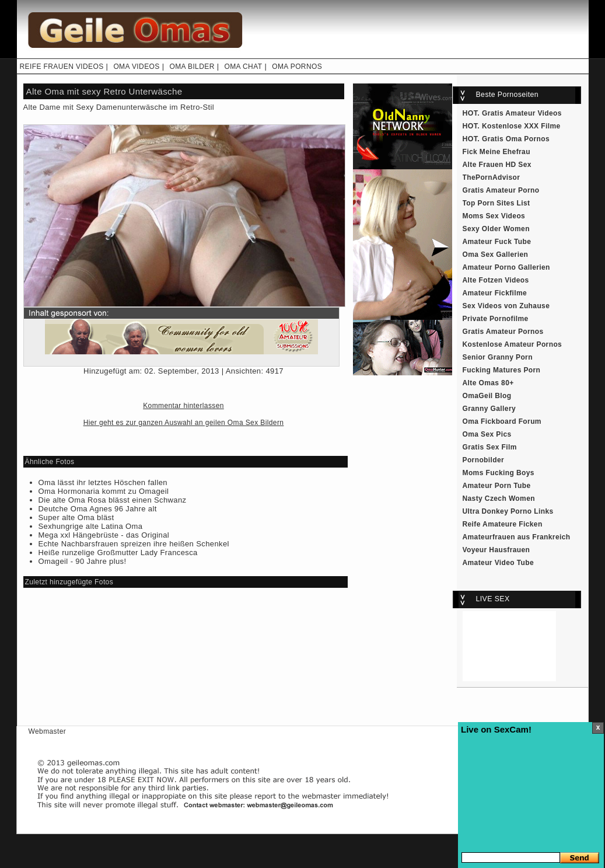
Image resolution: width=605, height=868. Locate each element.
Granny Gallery (489, 409)
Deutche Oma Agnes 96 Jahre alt (98, 509)
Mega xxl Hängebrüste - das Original (104, 535)
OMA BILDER (192, 67)
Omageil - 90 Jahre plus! (83, 561)
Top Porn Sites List (496, 203)
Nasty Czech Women (499, 499)
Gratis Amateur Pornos (503, 332)
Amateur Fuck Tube (497, 242)
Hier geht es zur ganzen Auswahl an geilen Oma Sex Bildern (184, 423)
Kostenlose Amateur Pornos (513, 344)
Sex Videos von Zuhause (506, 306)
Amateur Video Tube (499, 563)
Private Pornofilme (496, 319)
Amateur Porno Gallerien (506, 267)
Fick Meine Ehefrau (496, 152)
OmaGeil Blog (487, 396)
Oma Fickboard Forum (502, 421)
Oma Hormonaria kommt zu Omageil (104, 491)
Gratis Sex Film (490, 447)
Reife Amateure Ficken (503, 524)
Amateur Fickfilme (495, 293)
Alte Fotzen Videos (496, 280)
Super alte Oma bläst (76, 517)
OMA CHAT (243, 67)
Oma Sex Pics (487, 434)
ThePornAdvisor (492, 177)
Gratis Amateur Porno (501, 190)
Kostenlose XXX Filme (521, 126)
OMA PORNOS (297, 67)
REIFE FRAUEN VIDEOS (62, 67)
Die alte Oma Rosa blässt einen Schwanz (113, 500)
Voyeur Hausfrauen (496, 550)
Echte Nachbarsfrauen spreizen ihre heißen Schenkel (134, 544)
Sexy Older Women (496, 229)
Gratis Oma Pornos (516, 139)
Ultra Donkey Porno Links (508, 511)
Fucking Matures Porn (502, 370)
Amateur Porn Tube (497, 486)
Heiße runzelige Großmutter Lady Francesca (118, 552)
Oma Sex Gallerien (496, 255)
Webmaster (48, 731)
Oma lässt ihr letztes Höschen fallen (103, 482)
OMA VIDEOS (136, 67)
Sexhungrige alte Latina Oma (91, 526)
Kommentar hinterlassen (183, 406)
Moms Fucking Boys (499, 473)
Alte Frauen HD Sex (497, 165)
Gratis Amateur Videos (522, 113)
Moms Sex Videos (494, 216)
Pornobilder (484, 460)
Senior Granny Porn (498, 357)
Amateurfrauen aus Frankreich (517, 537)
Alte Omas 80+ (488, 383)
